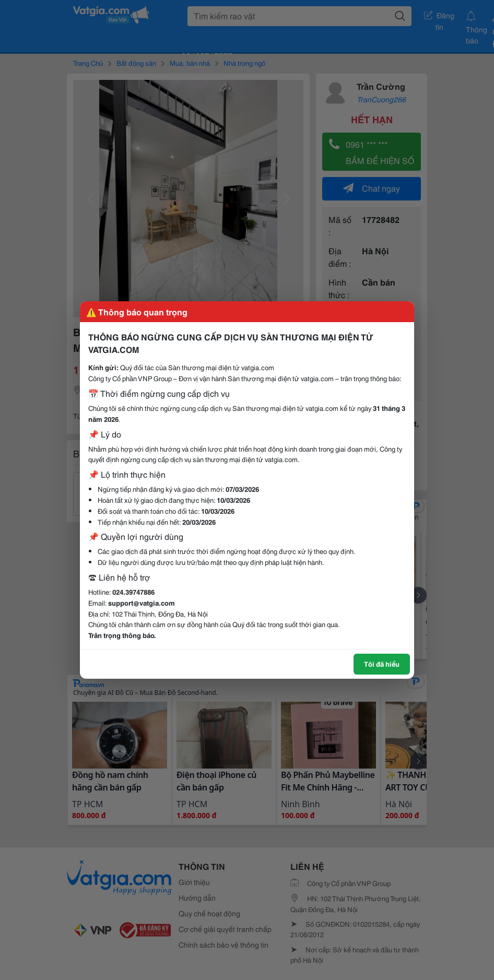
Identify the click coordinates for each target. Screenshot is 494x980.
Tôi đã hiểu (382, 664)
